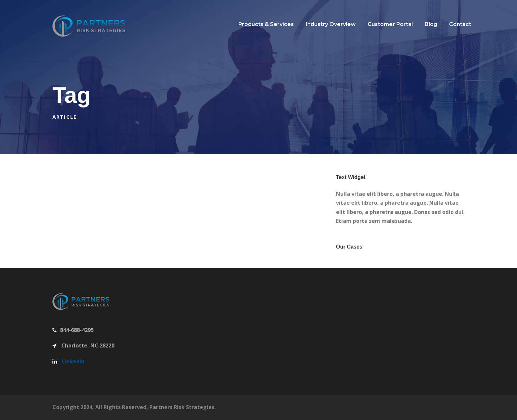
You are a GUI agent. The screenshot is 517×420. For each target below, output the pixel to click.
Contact (460, 24)
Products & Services (266, 24)
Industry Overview (331, 24)
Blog (431, 24)
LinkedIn (73, 361)
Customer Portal (390, 24)
